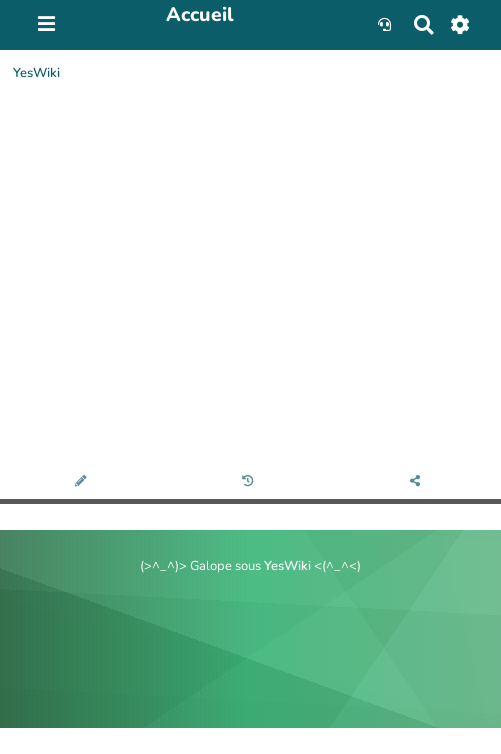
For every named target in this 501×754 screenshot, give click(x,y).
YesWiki (36, 73)
